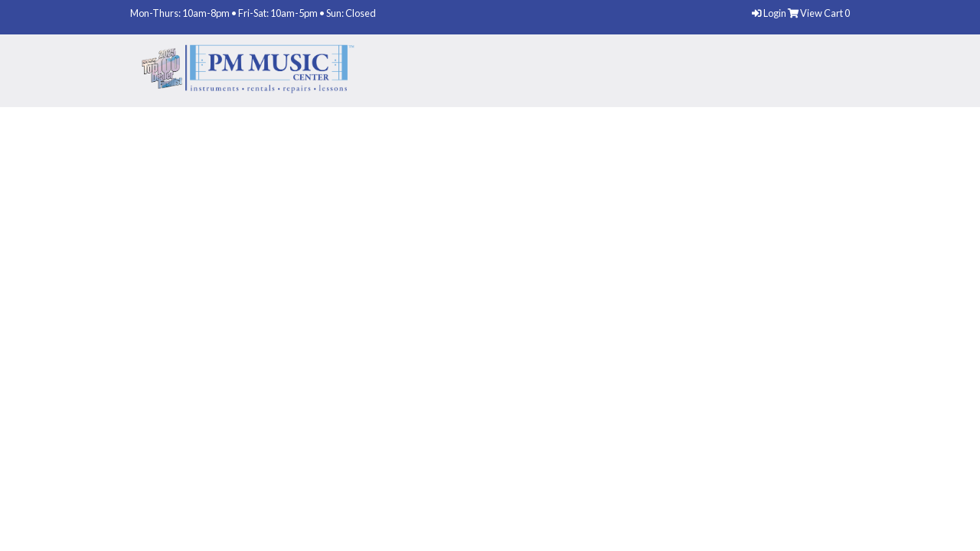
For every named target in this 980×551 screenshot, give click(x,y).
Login (770, 13)
